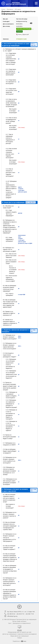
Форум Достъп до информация (20, 636)
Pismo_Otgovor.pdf (23, 34)
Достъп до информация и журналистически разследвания (20, 634)
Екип (10, 623)
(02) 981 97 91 (20, 614)
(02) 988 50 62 (11, 614)
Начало (3, 9)
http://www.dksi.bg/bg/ (22, 19)
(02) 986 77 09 (30, 614)
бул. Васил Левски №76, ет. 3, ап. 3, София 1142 (21, 612)
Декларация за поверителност (22, 623)
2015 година (18, 9)
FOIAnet (20, 638)
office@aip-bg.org (12, 616)
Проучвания (10, 9)
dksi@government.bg (22, 21)
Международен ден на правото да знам (20, 632)
